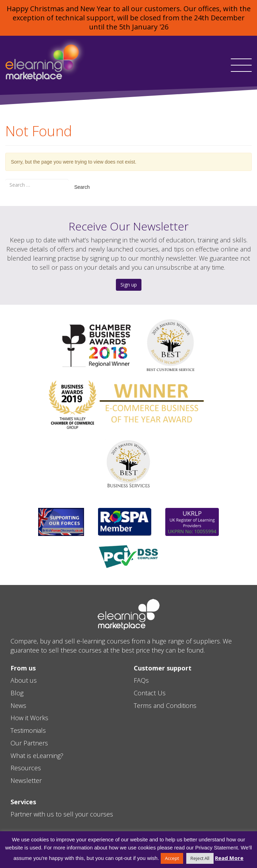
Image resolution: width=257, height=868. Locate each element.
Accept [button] (172, 858)
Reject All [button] (200, 858)
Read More (229, 858)
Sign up (129, 285)
